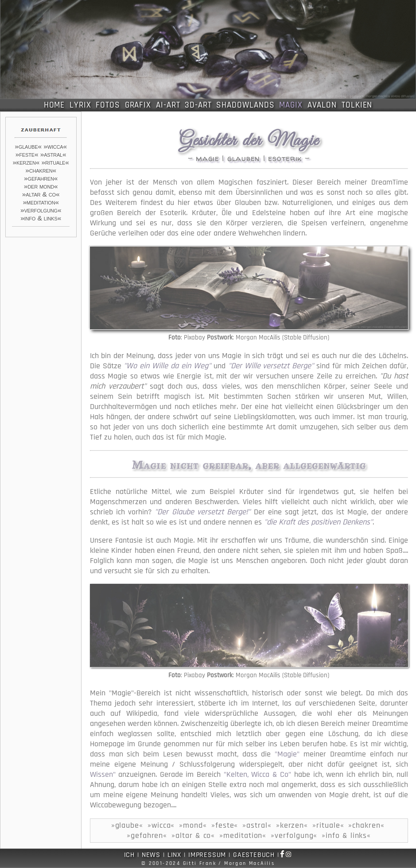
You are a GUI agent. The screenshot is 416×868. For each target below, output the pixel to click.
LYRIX (80, 105)
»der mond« (41, 186)
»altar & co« (41, 194)
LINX (174, 855)
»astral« (53, 154)
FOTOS (108, 105)
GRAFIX (138, 105)
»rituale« (55, 162)
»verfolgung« (41, 210)
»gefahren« (41, 178)
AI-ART (168, 105)
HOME (54, 105)
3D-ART (198, 105)
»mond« (193, 825)
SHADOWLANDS (245, 105)
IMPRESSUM (207, 855)
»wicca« (55, 146)
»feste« (27, 154)
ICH (129, 855)
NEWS (151, 855)
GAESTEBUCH (254, 855)
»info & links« (41, 218)
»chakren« (41, 170)
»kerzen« (26, 162)
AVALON (322, 105)
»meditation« (41, 202)
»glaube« (28, 146)
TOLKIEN (357, 105)
